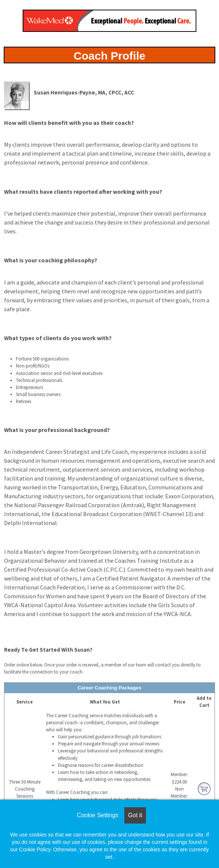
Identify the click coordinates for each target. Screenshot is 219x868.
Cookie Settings (98, 815)
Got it (135, 815)
